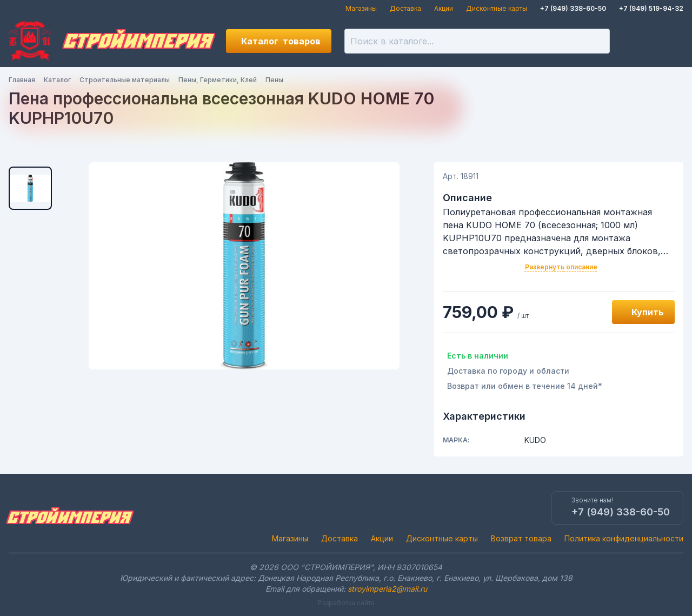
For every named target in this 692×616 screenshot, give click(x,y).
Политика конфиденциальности (624, 538)
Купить (648, 312)
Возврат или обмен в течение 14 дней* (525, 386)
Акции (444, 8)
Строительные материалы (125, 80)
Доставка (405, 8)
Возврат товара (521, 538)
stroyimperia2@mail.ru (387, 589)
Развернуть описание (561, 267)
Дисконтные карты (497, 8)
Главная (22, 80)
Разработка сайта (346, 603)
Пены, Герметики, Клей (218, 80)
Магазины (361, 8)
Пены (274, 80)
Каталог (281, 41)
